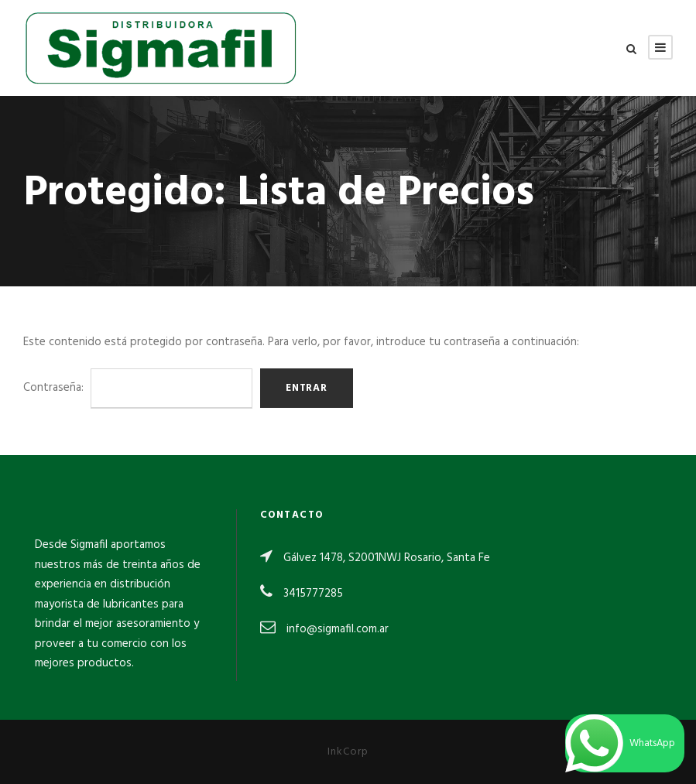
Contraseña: (138, 388)
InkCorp (348, 752)
